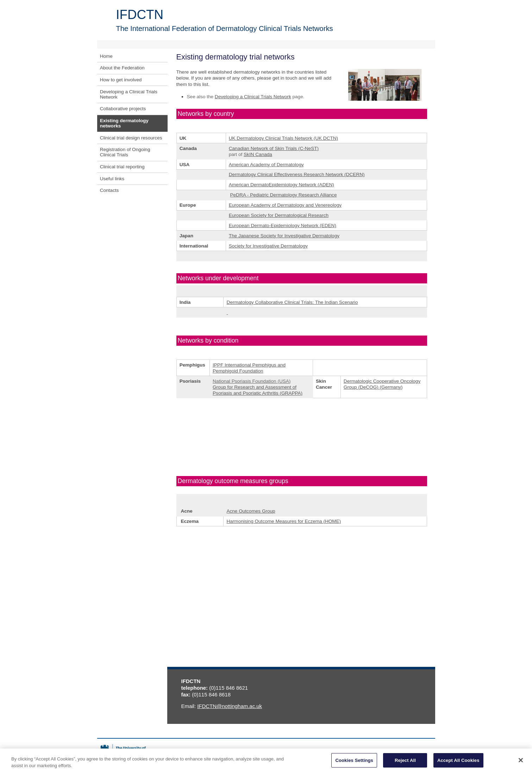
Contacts (109, 190)
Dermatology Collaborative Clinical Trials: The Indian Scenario (292, 302)
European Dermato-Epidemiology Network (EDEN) (283, 226)
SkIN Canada (258, 154)
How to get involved (121, 80)
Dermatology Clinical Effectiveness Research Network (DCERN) (297, 174)
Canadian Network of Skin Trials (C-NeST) (274, 148)
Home (106, 56)
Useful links (112, 179)
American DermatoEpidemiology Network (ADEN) (281, 185)
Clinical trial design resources (131, 138)
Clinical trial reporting (122, 167)
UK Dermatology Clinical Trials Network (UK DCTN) (283, 138)
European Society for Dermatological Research (279, 215)
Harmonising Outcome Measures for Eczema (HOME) (284, 521)
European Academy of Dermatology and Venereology (285, 205)
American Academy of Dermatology (266, 165)
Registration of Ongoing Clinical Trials (125, 152)
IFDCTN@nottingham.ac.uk (230, 706)
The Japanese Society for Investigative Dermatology (284, 236)
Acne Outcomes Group (251, 511)
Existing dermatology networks (124, 123)
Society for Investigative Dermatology (268, 246)
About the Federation (122, 68)
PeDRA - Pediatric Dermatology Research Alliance (283, 195)
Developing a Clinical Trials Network (129, 94)
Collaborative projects (123, 109)
